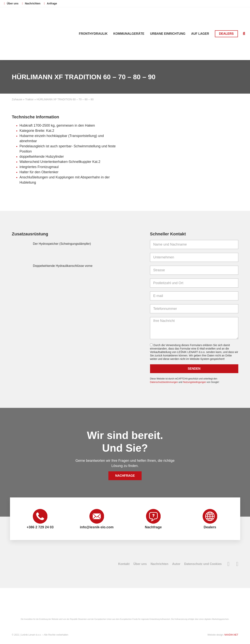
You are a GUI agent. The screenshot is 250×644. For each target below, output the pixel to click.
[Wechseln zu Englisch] (223, 3)
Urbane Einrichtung (168, 34)
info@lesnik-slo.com (97, 528)
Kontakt (124, 565)
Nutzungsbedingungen (195, 382)
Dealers (210, 528)
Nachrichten (159, 565)
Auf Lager (200, 34)
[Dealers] (210, 517)
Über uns (140, 565)
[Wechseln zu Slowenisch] (216, 3)
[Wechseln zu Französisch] (238, 3)
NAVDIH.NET (231, 636)
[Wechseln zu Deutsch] (230, 3)
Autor (176, 565)
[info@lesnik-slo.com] (97, 517)
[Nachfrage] (153, 517)
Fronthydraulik (93, 34)
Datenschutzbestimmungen (164, 382)
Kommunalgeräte (129, 34)
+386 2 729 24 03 (40, 528)
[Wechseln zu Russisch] (245, 3)
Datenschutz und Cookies (203, 565)
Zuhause (17, 99)
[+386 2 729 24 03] (40, 517)
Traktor (29, 99)
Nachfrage (153, 528)
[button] (244, 34)
